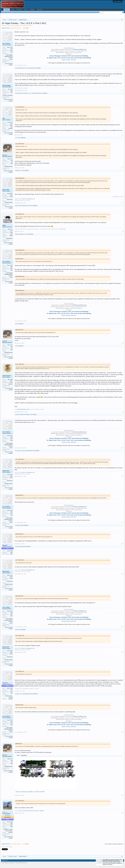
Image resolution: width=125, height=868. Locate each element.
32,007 (11, 124)
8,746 (11, 690)
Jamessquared (7, 376)
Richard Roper (18, 68)
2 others (31, 414)
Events (26, 10)
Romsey (29, 68)
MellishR (17, 234)
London (11, 59)
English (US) (5, 860)
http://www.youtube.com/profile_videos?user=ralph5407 (32, 811)
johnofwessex (25, 93)
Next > (27, 28)
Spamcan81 (6, 190)
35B (4, 118)
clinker (24, 451)
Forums (7, 10)
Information (24, 755)
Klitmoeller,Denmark (8, 167)
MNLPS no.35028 (80, 49)
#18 (122, 732)
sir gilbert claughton (20, 525)
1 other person (40, 93)
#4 (123, 168)
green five (24, 68)
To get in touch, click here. (69, 60)
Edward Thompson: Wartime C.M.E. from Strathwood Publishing (69, 56)
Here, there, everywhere (8, 95)
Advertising (40, 10)
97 (24, 28)
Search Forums (6, 12)
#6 (123, 231)
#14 (122, 574)
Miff (16, 170)
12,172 (11, 231)
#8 (123, 343)
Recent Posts (14, 12)
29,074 (11, 381)
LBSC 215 (10, 384)
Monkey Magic (7, 85)
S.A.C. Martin (23, 25)
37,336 (11, 823)
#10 (122, 448)
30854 (23, 206)
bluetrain (17, 324)
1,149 (11, 160)
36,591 (11, 195)
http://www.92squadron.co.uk (28, 199)
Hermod (5, 155)
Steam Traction (12, 25)
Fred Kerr (17, 691)
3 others (35, 68)
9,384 (11, 552)
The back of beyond (9, 202)
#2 (123, 90)
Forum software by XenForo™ (14, 863)
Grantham (11, 129)
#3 (123, 135)
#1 (123, 65)
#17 (122, 691)
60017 (17, 206)
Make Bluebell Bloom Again (23, 409)
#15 (122, 627)
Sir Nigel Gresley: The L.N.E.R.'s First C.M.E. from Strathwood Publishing (69, 58)
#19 (122, 795)
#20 (122, 813)
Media (18, 755)
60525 (20, 206)
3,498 (11, 91)
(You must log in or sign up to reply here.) (114, 844)
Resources (19, 10)
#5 (123, 203)
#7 (123, 321)
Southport (11, 699)
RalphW (16, 813)
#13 (122, 544)
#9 (123, 412)
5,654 (11, 49)
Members (32, 10)
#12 (122, 523)
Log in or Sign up (118, 1)
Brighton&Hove (9, 238)
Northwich (11, 832)
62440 (25, 414)
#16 (122, 652)
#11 (122, 476)
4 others (34, 451)
